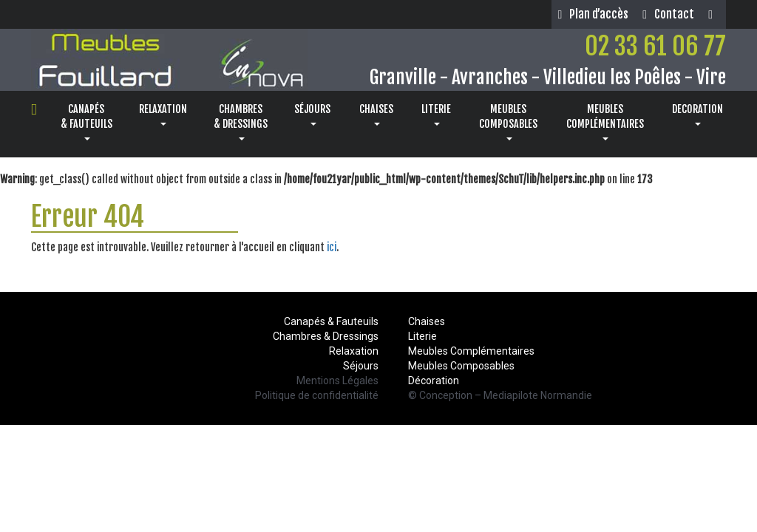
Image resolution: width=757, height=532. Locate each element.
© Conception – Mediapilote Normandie (500, 395)
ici (332, 247)
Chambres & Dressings (326, 336)
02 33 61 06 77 (655, 46)
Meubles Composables (461, 366)
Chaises (427, 321)
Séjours (361, 366)
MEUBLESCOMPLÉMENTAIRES (605, 122)
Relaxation (354, 351)
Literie (422, 336)
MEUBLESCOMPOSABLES (508, 122)
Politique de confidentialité (317, 395)
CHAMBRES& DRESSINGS (241, 122)
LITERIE (436, 114)
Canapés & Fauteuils (331, 321)
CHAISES (376, 114)
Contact (668, 14)
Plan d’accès (593, 14)
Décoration (434, 381)
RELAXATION (163, 114)
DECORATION (697, 114)
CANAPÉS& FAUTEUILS (86, 122)
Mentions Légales (337, 381)
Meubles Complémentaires (471, 351)
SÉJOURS (312, 114)
